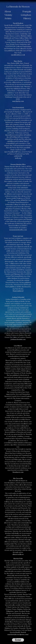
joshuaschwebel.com (18, 339)
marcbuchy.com (18, 101)
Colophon (26, 15)
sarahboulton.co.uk (18, 55)
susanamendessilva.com (18, 230)
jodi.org (18, 158)
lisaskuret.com (18, 472)
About (8, 12)
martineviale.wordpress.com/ (18, 635)
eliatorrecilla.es (18, 554)
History (27, 18)
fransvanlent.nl (18, 291)
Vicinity (8, 15)
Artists (8, 18)
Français (27, 12)
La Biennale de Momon (18, 7)
